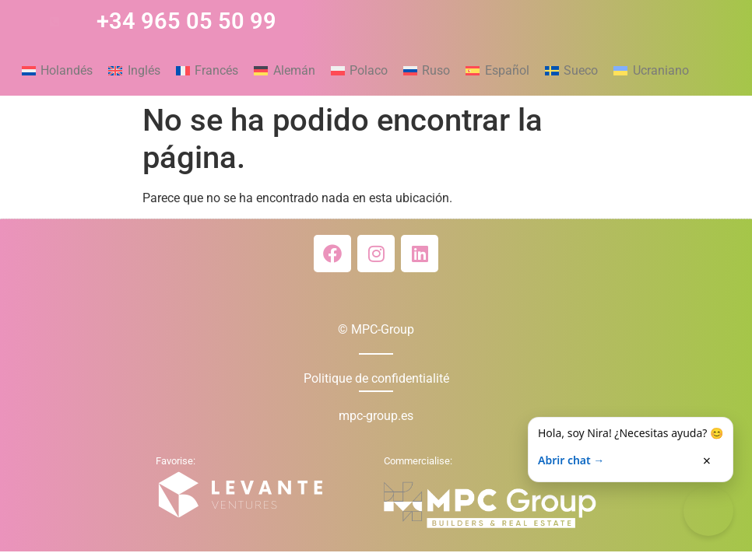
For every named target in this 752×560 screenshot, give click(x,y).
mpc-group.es (376, 416)
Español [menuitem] (507, 70)
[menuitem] (57, 71)
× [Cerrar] (707, 460)
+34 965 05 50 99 (186, 21)
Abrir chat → (571, 460)
